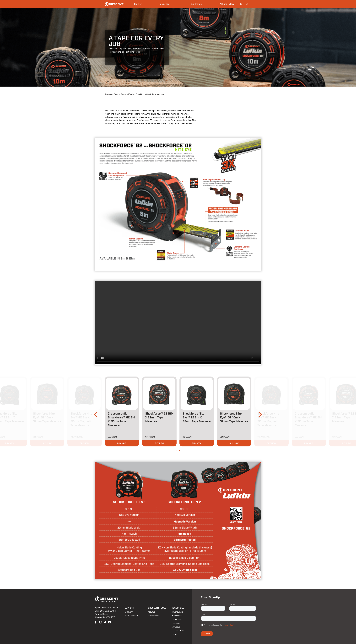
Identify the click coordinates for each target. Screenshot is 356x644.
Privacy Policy (154, 616)
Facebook (96, 622)
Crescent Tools (112, 94)
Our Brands (196, 4)
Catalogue (176, 627)
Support (129, 608)
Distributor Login (132, 616)
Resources (178, 608)
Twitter (105, 622)
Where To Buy (227, 4)
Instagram (100, 622)
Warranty (129, 612)
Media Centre (177, 616)
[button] (96, 414)
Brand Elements (178, 631)
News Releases (177, 612)
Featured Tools (127, 94)
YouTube (109, 622)
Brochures (176, 623)
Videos (174, 635)
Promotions (176, 620)
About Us (152, 612)
